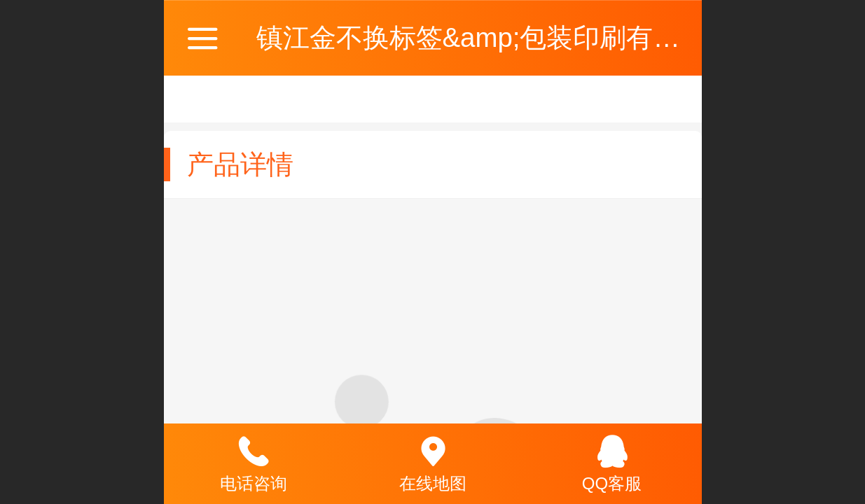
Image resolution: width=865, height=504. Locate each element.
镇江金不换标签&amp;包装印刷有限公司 (495, 37)
